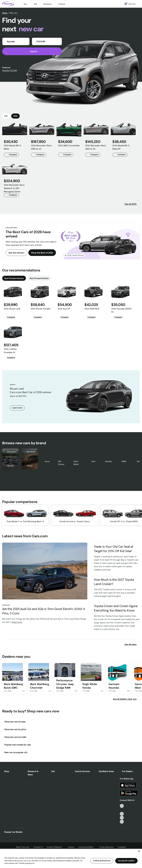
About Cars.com (23, 847)
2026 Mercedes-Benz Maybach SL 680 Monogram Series (14, 188)
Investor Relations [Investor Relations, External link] (55, 847)
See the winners (16, 253)
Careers (71, 847)
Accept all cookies (126, 861)
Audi (93, 461)
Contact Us (38, 847)
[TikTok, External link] (122, 806)
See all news (132, 644)
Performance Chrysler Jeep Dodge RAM (65, 684)
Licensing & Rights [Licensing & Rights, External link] (87, 847)
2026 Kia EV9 (64, 309)
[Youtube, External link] (122, 814)
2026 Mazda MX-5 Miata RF (121, 147)
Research (48, 4)
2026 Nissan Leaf (12, 309)
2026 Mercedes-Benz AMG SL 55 (96, 147)
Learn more (17, 408)
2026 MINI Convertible (69, 145)
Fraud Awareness (106, 847)
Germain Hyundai (114, 686)
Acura (47, 461)
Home (5, 13)
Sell (35, 4)
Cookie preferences (102, 861)
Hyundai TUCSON (9, 70)
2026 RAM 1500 (92, 309)
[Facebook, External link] (122, 810)
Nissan (30, 466)
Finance (62, 4)
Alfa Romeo (61, 463)
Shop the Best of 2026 (42, 253)
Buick (139, 461)
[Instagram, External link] (122, 818)
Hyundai (10, 466)
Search (32, 51)
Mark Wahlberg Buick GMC (13, 686)
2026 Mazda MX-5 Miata (12, 147)
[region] (71, 858)
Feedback (122, 847)
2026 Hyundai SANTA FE (121, 310)
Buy (25, 4)
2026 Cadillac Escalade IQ (10, 351)
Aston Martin (76, 463)
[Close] (139, 851)
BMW (124, 461)
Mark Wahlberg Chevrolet (39, 686)
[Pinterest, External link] (122, 822)
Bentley (109, 461)
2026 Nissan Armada (41, 309)
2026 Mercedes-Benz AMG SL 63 (41, 147)
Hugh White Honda (90, 686)
